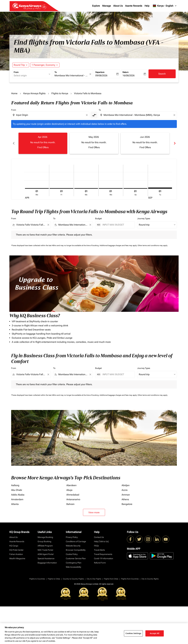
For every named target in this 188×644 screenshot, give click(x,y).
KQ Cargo (14, 546)
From (16, 72)
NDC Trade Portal (45, 550)
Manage (107, 6)
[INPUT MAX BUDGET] (117, 225)
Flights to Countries (37, 579)
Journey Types (144, 218)
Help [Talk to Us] (101, 541)
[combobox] (31, 76)
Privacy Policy (72, 537)
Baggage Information (47, 563)
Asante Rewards (134, 6)
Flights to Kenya (60, 93)
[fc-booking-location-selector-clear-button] (91, 74)
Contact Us (99, 537)
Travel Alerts (99, 550)
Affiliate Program (45, 546)
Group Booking (44, 541)
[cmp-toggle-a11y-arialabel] (94, 115)
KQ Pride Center (16, 550)
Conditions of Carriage (76, 541)
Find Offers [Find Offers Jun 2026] (145, 147)
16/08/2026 (129, 75)
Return (126, 72)
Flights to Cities (54, 579)
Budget (98, 218)
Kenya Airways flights (34, 93)
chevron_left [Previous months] (14, 143)
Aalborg (15, 485)
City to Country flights (150, 579)
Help (147, 6)
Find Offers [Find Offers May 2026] (94, 147)
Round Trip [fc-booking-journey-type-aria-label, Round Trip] (19, 65)
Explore (96, 6)
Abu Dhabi (17, 490)
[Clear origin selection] (87, 115)
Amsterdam (17, 499)
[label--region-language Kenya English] (165, 6)
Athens (125, 499)
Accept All (155, 633)
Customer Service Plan (76, 558)
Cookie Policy (72, 554)
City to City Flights (94, 579)
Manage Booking (45, 537)
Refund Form (100, 563)
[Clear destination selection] (175, 115)
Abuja (69, 490)
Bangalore (127, 504)
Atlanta (15, 504)
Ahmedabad (73, 495)
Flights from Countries (130, 579)
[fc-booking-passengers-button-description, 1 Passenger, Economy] (43, 65)
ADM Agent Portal (46, 554)
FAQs (96, 546)
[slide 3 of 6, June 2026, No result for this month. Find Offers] (145, 143)
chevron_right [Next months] (174, 143)
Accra (125, 490)
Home (14, 93)
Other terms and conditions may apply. (153, 245)
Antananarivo (73, 499)
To (56, 72)
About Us (118, 6)
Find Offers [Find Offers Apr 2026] (43, 147)
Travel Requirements (103, 554)
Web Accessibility (73, 567)
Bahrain (70, 504)
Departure (100, 72)
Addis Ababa (18, 495)
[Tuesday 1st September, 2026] (160, 188)
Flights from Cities (111, 579)
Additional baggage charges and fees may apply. (119, 245)
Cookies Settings (133, 633)
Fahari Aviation (16, 554)
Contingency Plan (74, 563)
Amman (126, 495)
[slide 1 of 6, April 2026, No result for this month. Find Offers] (43, 143)
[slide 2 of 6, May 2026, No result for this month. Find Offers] (94, 143)
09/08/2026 (101, 75)
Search (162, 74)
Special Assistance (46, 558)
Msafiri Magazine (17, 558)
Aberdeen (71, 485)
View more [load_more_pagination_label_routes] (94, 512)
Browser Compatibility (76, 550)
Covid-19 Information (104, 558)
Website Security (73, 546)
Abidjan (126, 485)
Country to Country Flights (73, 579)
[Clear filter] (48, 225)
